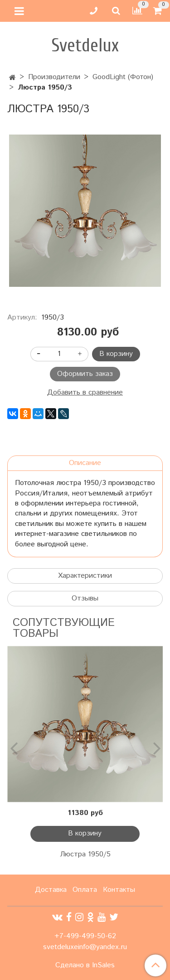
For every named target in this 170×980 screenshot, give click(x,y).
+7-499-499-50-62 (85, 936)
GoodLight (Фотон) (123, 77)
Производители (54, 77)
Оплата (85, 890)
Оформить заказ (85, 374)
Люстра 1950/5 (85, 854)
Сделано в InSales (85, 965)
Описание (85, 463)
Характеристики (85, 576)
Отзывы (85, 598)
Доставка (51, 890)
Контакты (119, 890)
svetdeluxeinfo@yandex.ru (85, 947)
